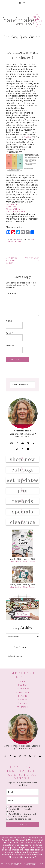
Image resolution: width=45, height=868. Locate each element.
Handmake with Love (23, 21)
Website (10, 345)
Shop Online (29, 561)
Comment (12, 294)
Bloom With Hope (15, 209)
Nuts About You (14, 204)
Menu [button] (24, 3)
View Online (16, 561)
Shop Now (23, 685)
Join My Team (22, 692)
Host (19, 240)
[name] (22, 800)
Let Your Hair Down (15, 212)
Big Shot (28, 137)
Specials (22, 700)
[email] (22, 792)
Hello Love (11, 207)
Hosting (18, 241)
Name (10, 321)
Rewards (23, 696)
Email (9, 333)
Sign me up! (23, 825)
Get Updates (22, 689)
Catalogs (22, 703)
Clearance (23, 707)
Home (22, 681)
